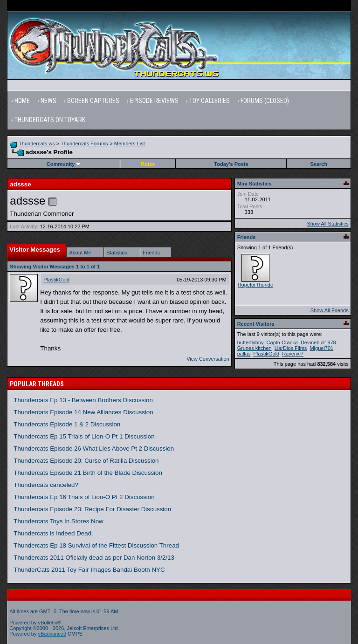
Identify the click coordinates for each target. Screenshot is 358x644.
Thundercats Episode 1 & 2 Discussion (67, 424)
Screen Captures (93, 101)
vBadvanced (52, 634)
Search (319, 164)
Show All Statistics (327, 224)
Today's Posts (231, 164)
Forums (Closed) (265, 101)
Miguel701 (321, 348)
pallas (244, 354)
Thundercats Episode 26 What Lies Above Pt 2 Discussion (94, 449)
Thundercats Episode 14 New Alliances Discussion (83, 412)
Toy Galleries (210, 101)
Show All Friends (330, 310)
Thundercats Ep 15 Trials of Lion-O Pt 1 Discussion (84, 436)
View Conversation (208, 359)
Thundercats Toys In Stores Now (58, 521)
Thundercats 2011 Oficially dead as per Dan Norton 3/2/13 (94, 558)
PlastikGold (56, 280)
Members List (130, 144)
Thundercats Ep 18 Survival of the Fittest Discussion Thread (96, 545)
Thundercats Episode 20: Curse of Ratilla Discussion (86, 461)
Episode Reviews (154, 101)
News (48, 101)
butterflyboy (251, 343)
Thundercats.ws (37, 144)
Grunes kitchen (255, 348)
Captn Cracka (282, 343)
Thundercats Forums (84, 144)
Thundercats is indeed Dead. (53, 533)
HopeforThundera (258, 285)
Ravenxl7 (293, 354)
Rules (148, 164)
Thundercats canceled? (46, 485)
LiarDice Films (291, 348)
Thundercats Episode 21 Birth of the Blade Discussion (88, 473)
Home (22, 101)
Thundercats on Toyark (50, 120)
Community (64, 164)
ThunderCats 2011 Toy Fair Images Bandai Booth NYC (89, 570)
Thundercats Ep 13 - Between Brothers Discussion (83, 400)
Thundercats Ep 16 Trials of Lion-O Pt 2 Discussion (84, 497)
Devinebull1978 (318, 343)
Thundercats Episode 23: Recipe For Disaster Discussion (92, 509)
